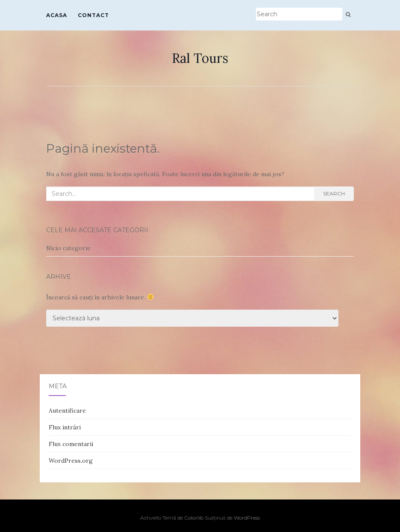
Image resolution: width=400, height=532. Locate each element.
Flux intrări (65, 427)
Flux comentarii (71, 444)
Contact (93, 15)
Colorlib (194, 518)
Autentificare (67, 411)
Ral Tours (200, 58)
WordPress (247, 518)
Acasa (57, 15)
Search (334, 194)
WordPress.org (71, 461)
